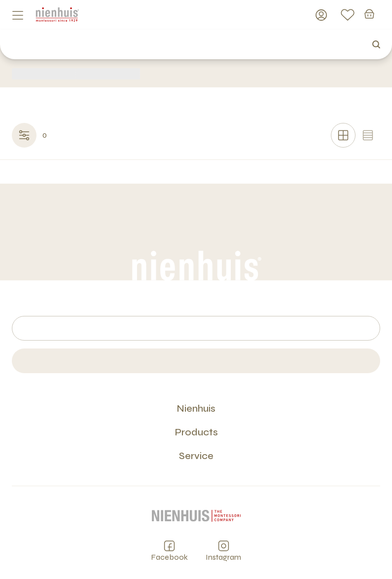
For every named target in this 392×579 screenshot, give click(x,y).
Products (196, 432)
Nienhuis (196, 408)
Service (196, 456)
